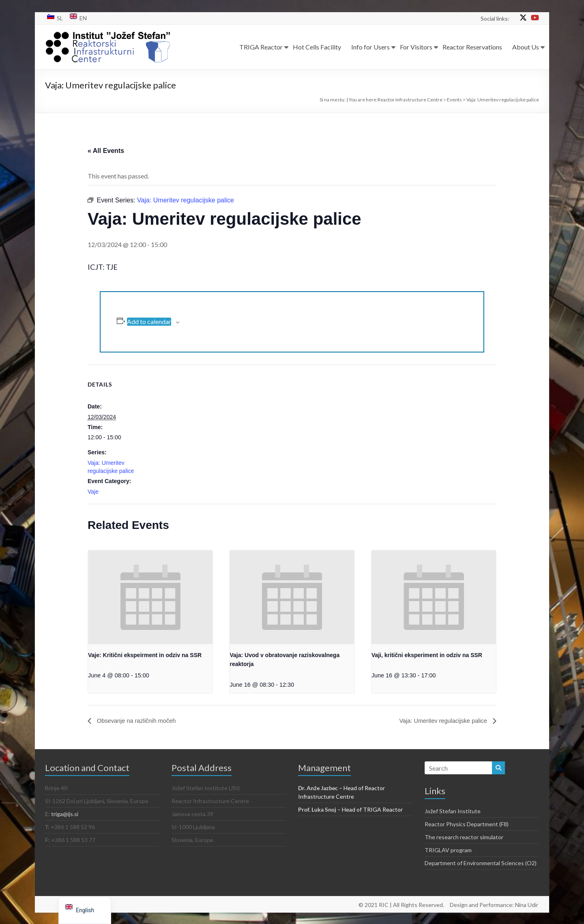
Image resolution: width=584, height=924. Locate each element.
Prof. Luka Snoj (317, 809)
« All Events (106, 151)
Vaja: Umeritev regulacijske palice (439, 721)
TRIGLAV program (448, 850)
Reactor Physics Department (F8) (467, 824)
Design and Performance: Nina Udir (495, 904)
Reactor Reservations (472, 47)
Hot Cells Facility (317, 47)
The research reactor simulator (464, 837)
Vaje (93, 492)
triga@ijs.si (65, 814)
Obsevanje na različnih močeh (140, 721)
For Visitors (416, 47)
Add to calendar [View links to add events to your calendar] (149, 321)
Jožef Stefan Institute (453, 811)
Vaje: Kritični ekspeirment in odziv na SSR (145, 655)
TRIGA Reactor (261, 47)
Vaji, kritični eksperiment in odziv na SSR (427, 655)
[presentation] (150, 597)
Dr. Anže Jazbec (318, 788)
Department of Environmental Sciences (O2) (481, 863)
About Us (526, 47)
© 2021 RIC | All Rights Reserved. (401, 904)
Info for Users (370, 47)
